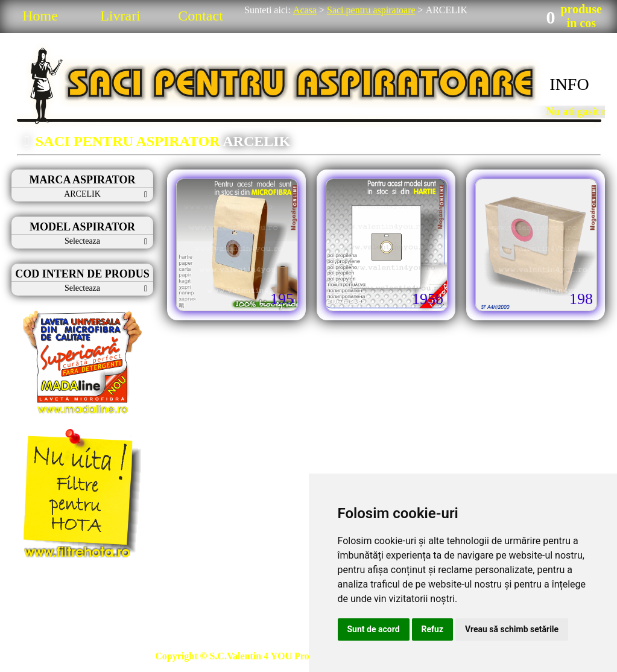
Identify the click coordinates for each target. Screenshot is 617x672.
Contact (201, 16)
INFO (569, 84)
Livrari (120, 16)
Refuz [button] (433, 629)
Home (40, 16)
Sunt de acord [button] (374, 629)
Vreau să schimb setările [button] (512, 629)
